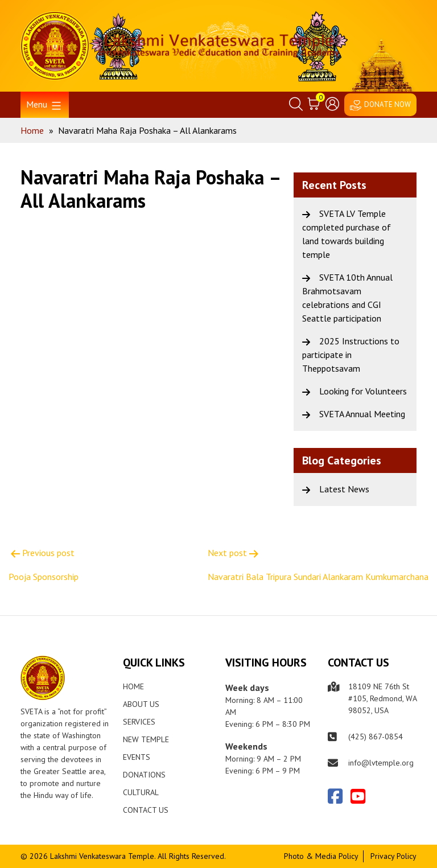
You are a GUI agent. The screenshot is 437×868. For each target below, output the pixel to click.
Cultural (141, 792)
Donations (144, 775)
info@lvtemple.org (381, 763)
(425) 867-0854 (376, 737)
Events (137, 757)
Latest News (344, 489)
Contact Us (146, 810)
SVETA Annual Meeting (362, 414)
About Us (141, 704)
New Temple (146, 739)
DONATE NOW (387, 104)
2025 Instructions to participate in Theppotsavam (351, 355)
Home (133, 686)
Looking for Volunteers (363, 391)
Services (139, 722)
